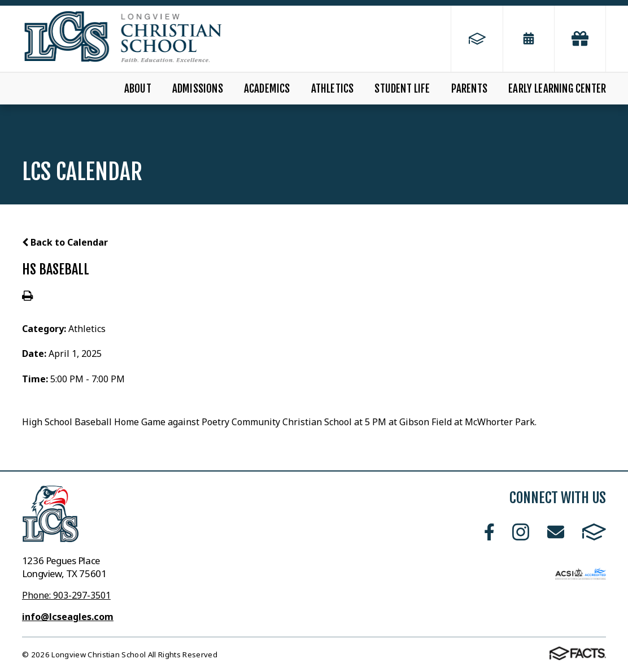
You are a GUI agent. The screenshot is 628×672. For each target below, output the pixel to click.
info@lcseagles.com (68, 617)
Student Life (402, 89)
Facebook (489, 532)
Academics (267, 89)
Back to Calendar (65, 242)
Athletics (333, 89)
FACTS (594, 532)
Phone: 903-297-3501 (66, 595)
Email (556, 532)
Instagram (521, 532)
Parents (469, 89)
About (138, 89)
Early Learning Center (557, 89)
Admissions (198, 89)
